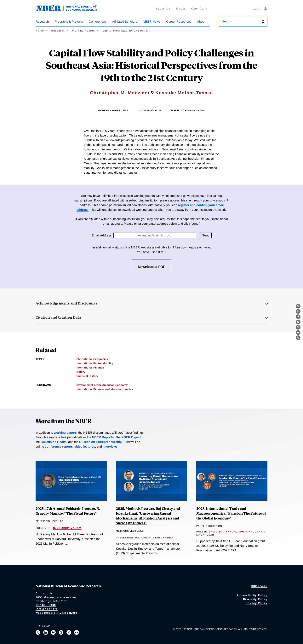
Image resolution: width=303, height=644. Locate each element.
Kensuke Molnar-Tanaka (184, 93)
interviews (110, 447)
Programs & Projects (69, 22)
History (80, 372)
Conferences (97, 22)
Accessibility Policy (252, 595)
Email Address (102, 235)
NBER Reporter (103, 437)
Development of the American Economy (102, 385)
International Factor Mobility (94, 363)
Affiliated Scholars (125, 22)
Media (181, 9)
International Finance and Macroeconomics (104, 389)
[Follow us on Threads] (61, 632)
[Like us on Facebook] (69, 632)
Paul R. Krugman (250, 532)
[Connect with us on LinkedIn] (46, 632)
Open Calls (199, 9)
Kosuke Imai (164, 538)
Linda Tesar (205, 535)
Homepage (259, 586)
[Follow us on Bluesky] (53, 632)
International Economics (92, 359)
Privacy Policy (257, 603)
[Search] (264, 22)
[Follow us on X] (38, 632)
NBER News (152, 22)
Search (227, 21)
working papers (65, 433)
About (201, 22)
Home (40, 31)
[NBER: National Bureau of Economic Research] (70, 10)
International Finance (90, 368)
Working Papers (84, 31)
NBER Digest (131, 437)
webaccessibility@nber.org (56, 613)
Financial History (87, 376)
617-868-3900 (46, 605)
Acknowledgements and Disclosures (66, 303)
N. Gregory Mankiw (67, 528)
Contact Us (44, 593)
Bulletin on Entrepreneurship (100, 442)
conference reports (59, 447)
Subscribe (163, 9)
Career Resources (179, 22)
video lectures (85, 447)
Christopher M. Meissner (120, 93)
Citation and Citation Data (58, 317)
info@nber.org (47, 609)
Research (42, 22)
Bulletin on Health (54, 442)
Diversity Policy (255, 599)
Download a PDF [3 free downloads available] (151, 267)
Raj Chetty (144, 538)
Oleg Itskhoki (226, 532)
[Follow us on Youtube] (77, 632)
